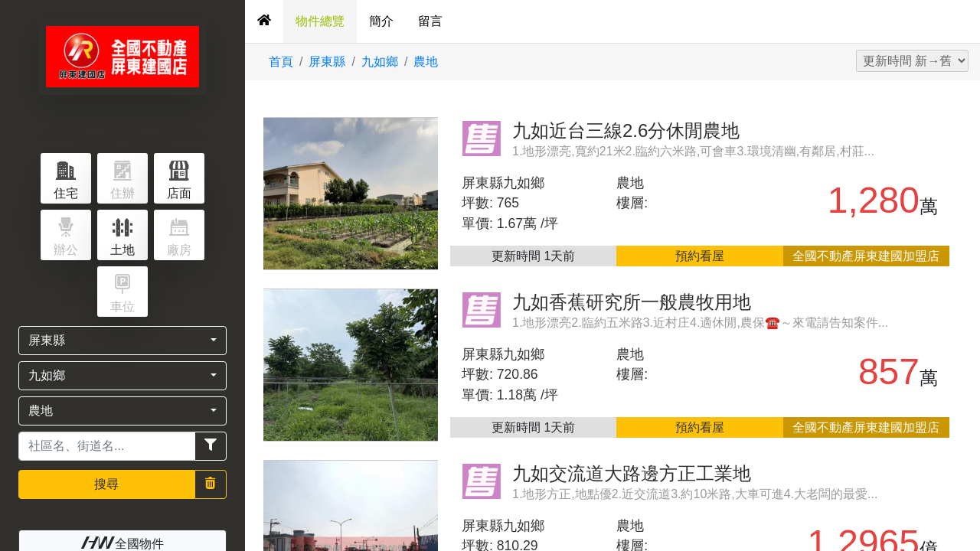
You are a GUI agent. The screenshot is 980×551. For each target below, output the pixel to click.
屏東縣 (327, 62)
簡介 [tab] (381, 21)
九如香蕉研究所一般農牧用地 (632, 302)
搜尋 (106, 484)
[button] (122, 341)
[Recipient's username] (107, 446)
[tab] (264, 21)
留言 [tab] (430, 21)
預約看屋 (700, 256)
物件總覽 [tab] (320, 21)
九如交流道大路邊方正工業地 (632, 473)
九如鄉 (380, 62)
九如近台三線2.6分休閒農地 (626, 130)
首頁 (281, 62)
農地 (426, 62)
